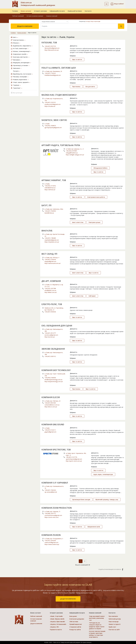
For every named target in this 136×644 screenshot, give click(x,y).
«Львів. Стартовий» (56, 616)
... (92, 161)
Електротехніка (18, 40)
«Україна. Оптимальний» (58, 624)
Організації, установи (20, 65)
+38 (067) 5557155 (50, 46)
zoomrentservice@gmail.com (53, 515)
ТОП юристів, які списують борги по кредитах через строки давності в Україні (97, 626)
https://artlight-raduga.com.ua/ (75, 155)
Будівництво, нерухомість (22, 46)
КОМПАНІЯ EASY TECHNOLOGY (56, 370)
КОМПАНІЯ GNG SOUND (53, 424)
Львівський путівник (75, 11)
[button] (117, 4)
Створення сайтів (75, 627)
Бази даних (73, 616)
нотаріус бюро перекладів (93, 21)
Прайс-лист (112, 627)
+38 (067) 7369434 (50, 490)
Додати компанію (25, 26)
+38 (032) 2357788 (50, 288)
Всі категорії (17, 93)
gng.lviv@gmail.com (50, 432)
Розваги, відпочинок (20, 80)
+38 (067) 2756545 (50, 259)
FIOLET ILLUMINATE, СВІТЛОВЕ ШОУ (59, 68)
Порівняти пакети (56, 630)
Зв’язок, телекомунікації (21, 51)
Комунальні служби (20, 54)
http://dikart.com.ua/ (51, 292)
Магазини (16, 60)
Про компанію (113, 616)
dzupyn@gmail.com (50, 261)
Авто (15, 37)
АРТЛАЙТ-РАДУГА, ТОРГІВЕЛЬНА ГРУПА (61, 145)
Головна (15, 11)
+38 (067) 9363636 (50, 312)
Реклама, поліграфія (20, 77)
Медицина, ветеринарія (21, 63)
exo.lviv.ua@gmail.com (51, 335)
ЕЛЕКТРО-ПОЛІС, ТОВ (52, 304)
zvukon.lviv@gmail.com (51, 542)
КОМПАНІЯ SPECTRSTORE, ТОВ (56, 450)
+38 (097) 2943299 (50, 541)
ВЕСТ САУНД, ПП (49, 254)
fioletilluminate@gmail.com (53, 75)
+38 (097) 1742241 (50, 73)
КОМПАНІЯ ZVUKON (51, 535)
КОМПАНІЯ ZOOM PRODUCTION (57, 508)
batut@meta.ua (49, 213)
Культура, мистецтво (20, 57)
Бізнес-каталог (26, 11)
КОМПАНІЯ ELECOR (51, 397)
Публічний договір (115, 619)
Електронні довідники (77, 619)
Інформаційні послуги (57, 11)
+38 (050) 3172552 (50, 186)
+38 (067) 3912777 (50, 333)
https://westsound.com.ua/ (53, 263)
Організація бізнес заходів (81, 500)
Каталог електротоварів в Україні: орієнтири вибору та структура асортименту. (97, 634)
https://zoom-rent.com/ (52, 517)
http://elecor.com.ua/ (51, 407)
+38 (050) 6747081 (71, 151)
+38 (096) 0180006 (50, 378)
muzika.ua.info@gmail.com (53, 104)
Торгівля (16, 85)
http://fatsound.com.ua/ (52, 50)
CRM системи (74, 622)
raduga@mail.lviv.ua (72, 153)
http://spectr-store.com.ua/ (74, 461)
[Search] (79, 26)
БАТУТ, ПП (46, 205)
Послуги (16, 71)
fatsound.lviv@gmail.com (52, 48)
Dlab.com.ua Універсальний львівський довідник (38, 4)
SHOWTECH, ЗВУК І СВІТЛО (54, 120)
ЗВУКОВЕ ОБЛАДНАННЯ (53, 349)
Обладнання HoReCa (100, 168)
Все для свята (90, 87)
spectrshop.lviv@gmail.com (74, 459)
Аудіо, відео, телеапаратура (103, 474)
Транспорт (17, 88)
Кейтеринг (92, 296)
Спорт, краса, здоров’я (21, 82)
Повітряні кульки (94, 222)
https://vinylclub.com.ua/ (52, 242)
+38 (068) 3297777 (50, 513)
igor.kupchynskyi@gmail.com (53, 128)
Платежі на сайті (114, 630)
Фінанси (16, 43)
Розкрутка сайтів (75, 630)
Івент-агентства (78, 222)
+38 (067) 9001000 (50, 403)
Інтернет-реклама (40, 11)
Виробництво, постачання (22, 74)
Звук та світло (77, 59)
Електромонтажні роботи (96, 197)
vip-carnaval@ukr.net (51, 492)
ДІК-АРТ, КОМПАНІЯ (51, 281)
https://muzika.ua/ (50, 106)
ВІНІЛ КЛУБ (47, 231)
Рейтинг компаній (18, 16)
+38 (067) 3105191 (50, 102)
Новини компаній (52, 16)
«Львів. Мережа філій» (57, 619)
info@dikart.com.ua (50, 290)
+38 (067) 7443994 (50, 211)
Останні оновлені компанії (35, 16)
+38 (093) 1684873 (50, 126)
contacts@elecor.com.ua (52, 405)
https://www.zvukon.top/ (52, 544)
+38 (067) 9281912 (50, 356)
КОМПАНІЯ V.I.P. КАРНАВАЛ (55, 483)
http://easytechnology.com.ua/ (54, 382)
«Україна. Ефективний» (58, 622)
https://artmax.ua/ (50, 190)
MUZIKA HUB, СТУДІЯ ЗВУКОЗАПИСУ (59, 95)
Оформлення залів (94, 527)
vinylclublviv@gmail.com (52, 240)
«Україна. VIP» (54, 627)
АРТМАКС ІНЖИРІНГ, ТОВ (54, 180)
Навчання (16, 68)
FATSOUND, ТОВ (49, 43)
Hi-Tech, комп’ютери (20, 49)
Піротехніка (76, 87)
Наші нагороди (114, 622)
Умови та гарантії (115, 624)
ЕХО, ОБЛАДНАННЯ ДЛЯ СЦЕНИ (57, 326)
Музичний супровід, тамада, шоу (107, 500)
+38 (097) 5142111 (50, 430)
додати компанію (68, 599)
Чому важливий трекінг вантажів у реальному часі (97, 618)
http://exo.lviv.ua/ (50, 337)
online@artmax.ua (50, 188)
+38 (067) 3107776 (71, 457)
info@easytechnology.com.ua (53, 380)
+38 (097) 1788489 (50, 238)
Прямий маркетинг (76, 624)
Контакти (88, 11)
